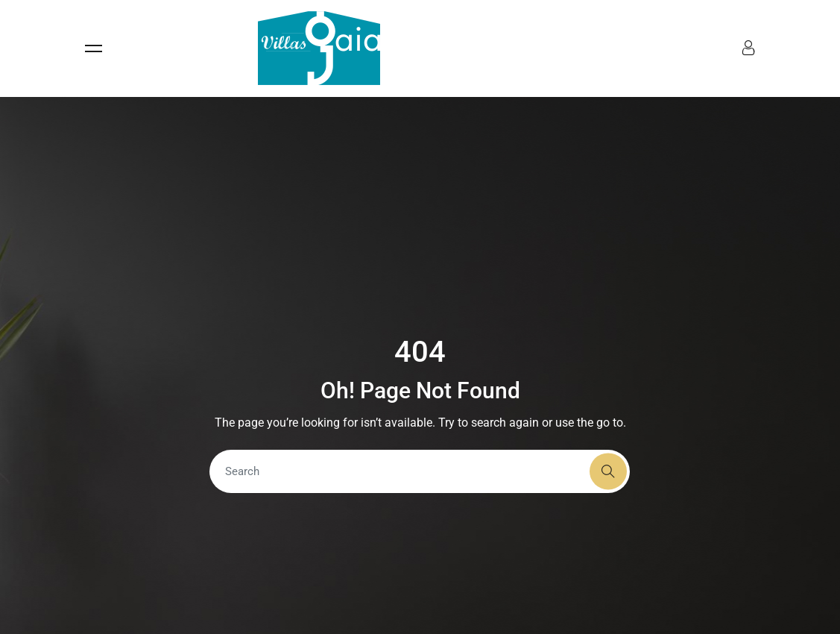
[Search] (420, 471)
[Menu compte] (748, 50)
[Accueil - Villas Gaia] (319, 48)
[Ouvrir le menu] (161, 48)
